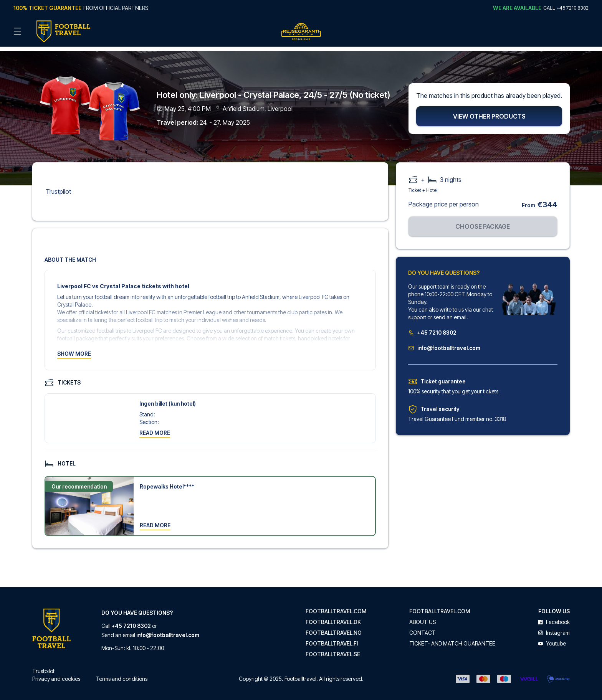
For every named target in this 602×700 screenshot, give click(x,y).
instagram (554, 628)
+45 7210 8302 (432, 328)
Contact (423, 628)
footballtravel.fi (332, 639)
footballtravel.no (334, 628)
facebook (554, 617)
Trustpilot (58, 187)
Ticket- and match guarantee (452, 639)
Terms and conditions (122, 674)
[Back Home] (63, 31)
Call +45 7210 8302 (566, 8)
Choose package (483, 221)
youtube (552, 639)
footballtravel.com (336, 606)
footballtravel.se (333, 649)
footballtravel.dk (333, 617)
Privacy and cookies (56, 674)
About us (423, 617)
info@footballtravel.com (444, 343)
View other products (489, 111)
